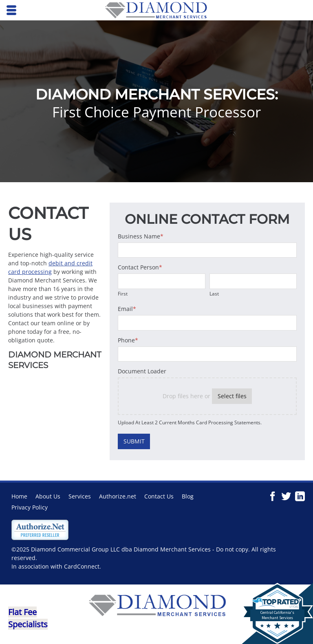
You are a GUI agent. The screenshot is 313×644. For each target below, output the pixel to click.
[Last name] (253, 281)
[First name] (161, 281)
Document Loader (142, 371)
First (123, 293)
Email (127, 309)
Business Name (141, 236)
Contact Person (140, 267)
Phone (128, 340)
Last (214, 293)
